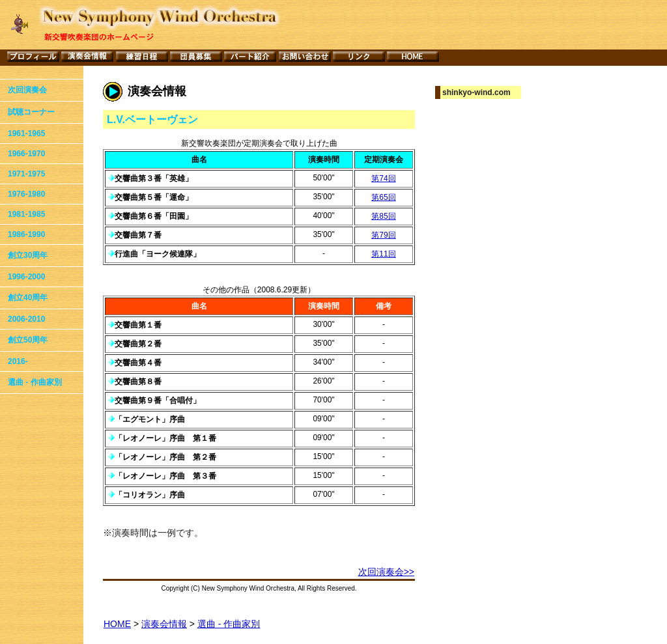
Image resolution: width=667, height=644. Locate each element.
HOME (117, 624)
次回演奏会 (27, 90)
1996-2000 (26, 277)
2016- (18, 361)
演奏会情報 (164, 624)
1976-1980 (26, 194)
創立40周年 (28, 298)
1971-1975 (26, 174)
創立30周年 (28, 255)
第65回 (383, 197)
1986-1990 (26, 234)
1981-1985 (26, 214)
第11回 (383, 254)
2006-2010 (26, 319)
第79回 (383, 235)
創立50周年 (28, 340)
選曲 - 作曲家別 (35, 382)
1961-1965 (26, 133)
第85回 (383, 216)
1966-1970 (26, 154)
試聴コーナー (31, 112)
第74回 (383, 178)
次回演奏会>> (386, 572)
